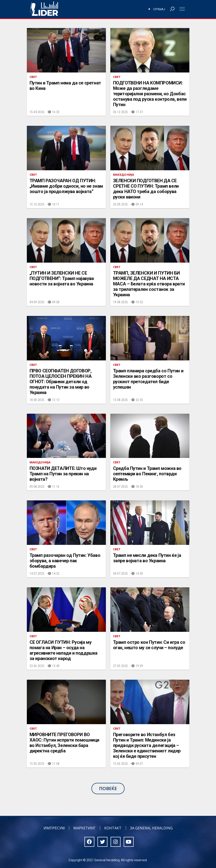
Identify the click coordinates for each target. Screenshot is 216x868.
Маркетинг (85, 828)
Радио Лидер (44, 9)
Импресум (54, 828)
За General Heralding (151, 828)
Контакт (113, 828)
